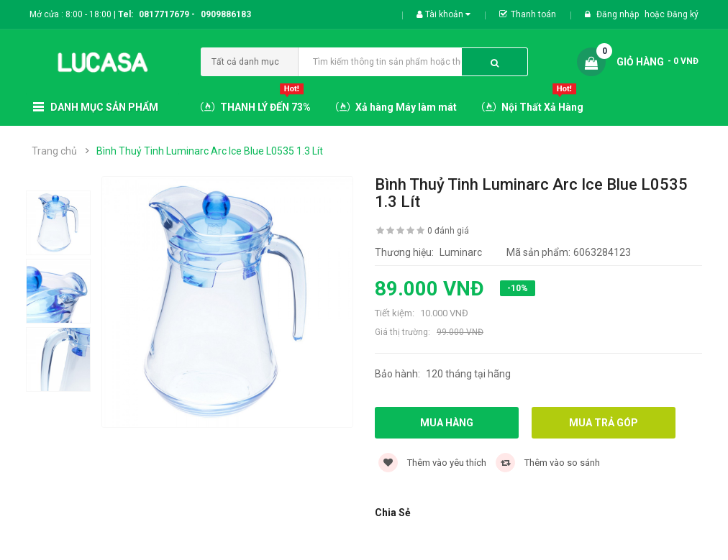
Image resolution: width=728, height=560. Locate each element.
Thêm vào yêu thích (432, 463)
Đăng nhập (619, 14)
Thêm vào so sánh (548, 463)
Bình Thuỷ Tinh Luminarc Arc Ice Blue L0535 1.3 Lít (210, 151)
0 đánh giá (448, 231)
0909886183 (226, 14)
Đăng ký (683, 14)
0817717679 (164, 14)
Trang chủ (54, 151)
